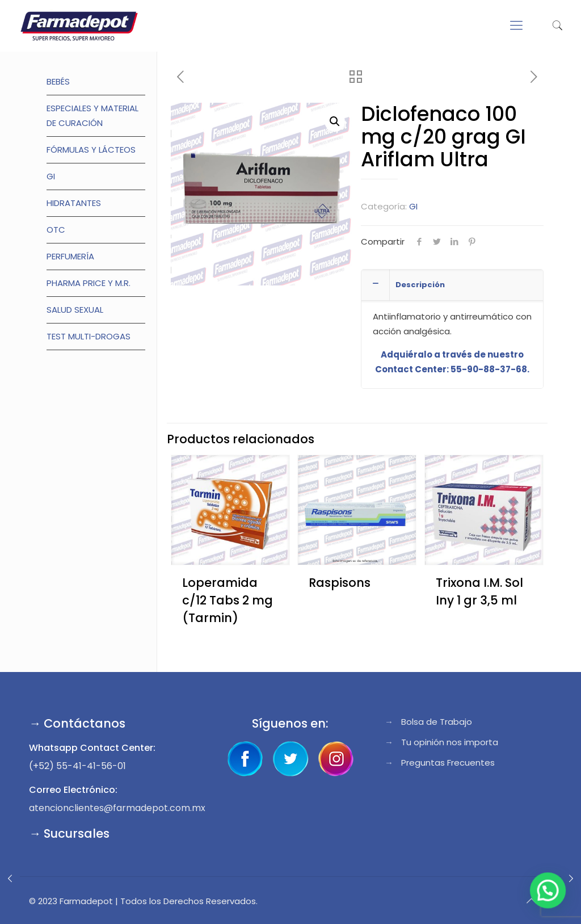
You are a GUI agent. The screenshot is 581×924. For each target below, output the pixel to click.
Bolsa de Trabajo (437, 722)
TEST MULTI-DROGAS (89, 336)
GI (413, 206)
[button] (335, 121)
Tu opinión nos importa (450, 742)
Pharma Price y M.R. (89, 283)
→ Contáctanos (77, 723)
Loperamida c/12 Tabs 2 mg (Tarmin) (228, 600)
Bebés (58, 81)
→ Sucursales (69, 833)
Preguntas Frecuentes (448, 763)
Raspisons (340, 583)
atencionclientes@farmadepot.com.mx (117, 808)
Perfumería (70, 256)
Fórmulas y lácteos (91, 150)
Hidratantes (74, 203)
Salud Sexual (75, 310)
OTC (56, 230)
